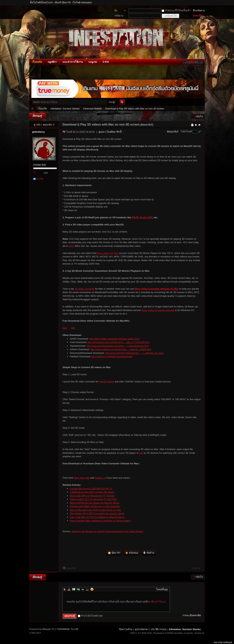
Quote (83, 589)
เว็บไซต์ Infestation (82, 2)
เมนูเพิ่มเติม (192, 62)
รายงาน (196, 568)
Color (69, 589)
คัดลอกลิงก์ (173, 132)
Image (74, 589)
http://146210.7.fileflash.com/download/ (112, 356)
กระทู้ (112, 102)
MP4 (71, 246)
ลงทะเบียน (198, 16)
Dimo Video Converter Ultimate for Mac (157, 289)
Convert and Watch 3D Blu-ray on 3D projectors (95, 506)
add (141, 453)
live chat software (223, 642)
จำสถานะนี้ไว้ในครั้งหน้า (176, 11)
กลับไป (199, 116)
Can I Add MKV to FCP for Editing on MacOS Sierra (97, 517)
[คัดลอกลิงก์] (147, 125)
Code (87, 589)
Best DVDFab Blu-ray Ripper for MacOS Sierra (95, 503)
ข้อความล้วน (126, 629)
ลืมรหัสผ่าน (199, 11)
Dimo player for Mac (108, 253)
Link (78, 589)
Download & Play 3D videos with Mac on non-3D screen (135, 109)
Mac (65, 328)
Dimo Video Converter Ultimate (158, 310)
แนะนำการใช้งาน (73, 62)
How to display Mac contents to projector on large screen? (100, 521)
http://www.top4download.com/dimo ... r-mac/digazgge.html (118, 346)
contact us (100, 478)
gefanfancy (38, 132)
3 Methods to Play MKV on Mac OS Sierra (92, 492)
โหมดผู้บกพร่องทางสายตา (204, 3)
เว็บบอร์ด (37, 62)
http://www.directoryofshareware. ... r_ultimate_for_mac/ (134, 353)
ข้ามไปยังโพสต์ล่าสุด (90, 616)
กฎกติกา (52, 62)
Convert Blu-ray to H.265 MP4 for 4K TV (91, 489)
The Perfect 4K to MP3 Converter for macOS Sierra (97, 513)
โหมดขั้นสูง (162, 589)
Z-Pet (106, 62)
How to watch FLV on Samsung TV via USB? (94, 499)
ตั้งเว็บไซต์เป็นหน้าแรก (41, 2)
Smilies (92, 589)
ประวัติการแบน (159, 629)
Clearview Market (92, 109)
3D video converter (85, 289)
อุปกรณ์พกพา (142, 629)
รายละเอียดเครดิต (192, 615)
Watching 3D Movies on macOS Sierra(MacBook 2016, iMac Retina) (107, 531)
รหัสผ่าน (119, 16)
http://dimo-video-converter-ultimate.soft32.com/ (114, 339)
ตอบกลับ (71, 568)
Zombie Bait (39, 165)
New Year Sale (82, 478)
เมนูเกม (93, 62)
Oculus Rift (146, 217)
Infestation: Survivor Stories (33, 109)
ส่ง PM (40, 179)
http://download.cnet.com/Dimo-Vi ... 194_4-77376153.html (118, 342)
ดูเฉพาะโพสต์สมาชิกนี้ (110, 132)
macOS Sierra (106, 382)
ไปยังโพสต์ (186, 131)
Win (73, 328)
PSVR (135, 217)
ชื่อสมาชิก (118, 11)
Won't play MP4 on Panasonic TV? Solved (92, 496)
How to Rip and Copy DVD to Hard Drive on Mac (95, 510)
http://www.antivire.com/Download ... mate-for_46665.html (121, 349)
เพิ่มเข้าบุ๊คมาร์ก (63, 2)
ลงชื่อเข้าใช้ (155, 602)
